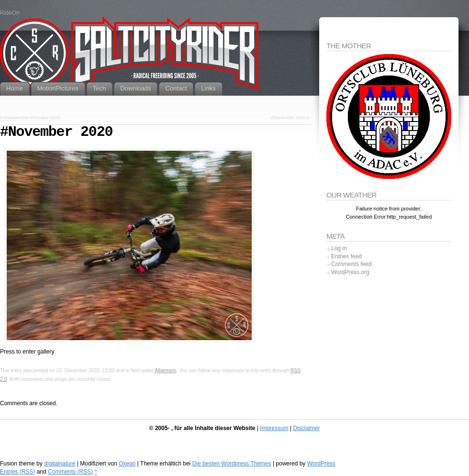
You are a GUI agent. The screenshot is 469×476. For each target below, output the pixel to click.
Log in (339, 248)
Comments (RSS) (70, 472)
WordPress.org (350, 272)
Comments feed (352, 264)
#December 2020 (288, 117)
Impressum (274, 428)
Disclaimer (306, 428)
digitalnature (60, 464)
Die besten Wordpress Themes (232, 464)
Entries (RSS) (17, 472)
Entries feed (346, 256)
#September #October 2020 (32, 117)
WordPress (321, 464)
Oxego (127, 464)
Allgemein (165, 371)
